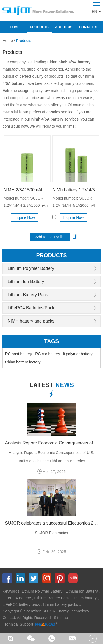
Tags (51, 341)
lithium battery (85, 598)
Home (15, 27)
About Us (64, 27)
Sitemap (61, 618)
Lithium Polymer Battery (31, 268)
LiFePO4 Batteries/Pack (31, 308)
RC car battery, (48, 354)
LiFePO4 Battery (17, 598)
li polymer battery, (78, 354)
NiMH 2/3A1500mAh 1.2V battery (27, 190)
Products (39, 27)
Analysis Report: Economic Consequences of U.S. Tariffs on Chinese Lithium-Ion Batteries (51, 443)
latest (52, 386)
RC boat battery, (19, 354)
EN (94, 12)
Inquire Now (25, 217)
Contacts (88, 27)
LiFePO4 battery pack (21, 604)
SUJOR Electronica (51, 533)
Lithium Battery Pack (28, 295)
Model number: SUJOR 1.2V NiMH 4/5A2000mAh (74, 202)
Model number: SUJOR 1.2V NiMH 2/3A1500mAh (26, 202)
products (51, 255)
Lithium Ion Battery (26, 282)
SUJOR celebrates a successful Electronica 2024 (51, 523)
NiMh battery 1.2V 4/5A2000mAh (76, 190)
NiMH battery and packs (31, 321)
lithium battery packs (60, 604)
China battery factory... (24, 362)
